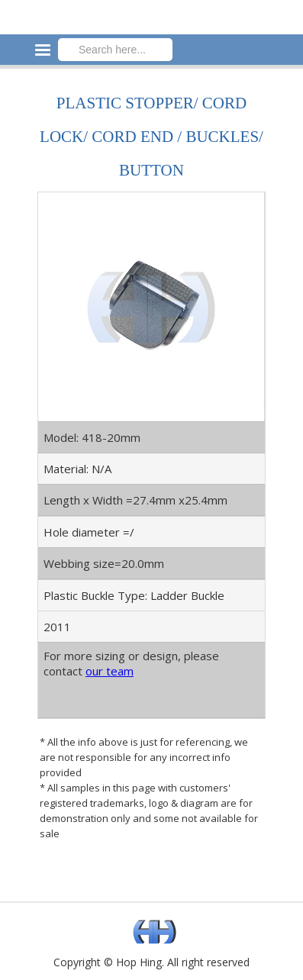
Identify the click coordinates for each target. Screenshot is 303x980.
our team (110, 671)
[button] (289, 23)
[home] (151, 10)
